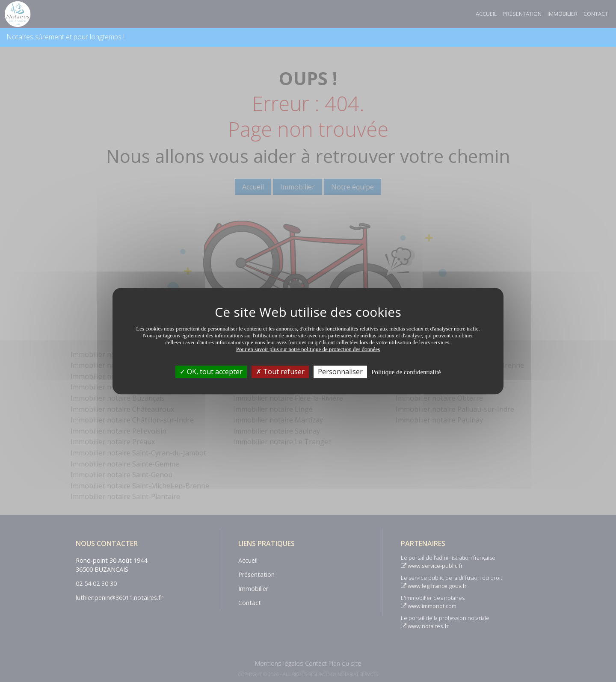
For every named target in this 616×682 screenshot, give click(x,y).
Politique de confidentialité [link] (406, 372)
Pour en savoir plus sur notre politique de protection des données (308, 349)
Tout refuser (280, 372)
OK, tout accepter (211, 372)
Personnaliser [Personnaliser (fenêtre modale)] (340, 372)
